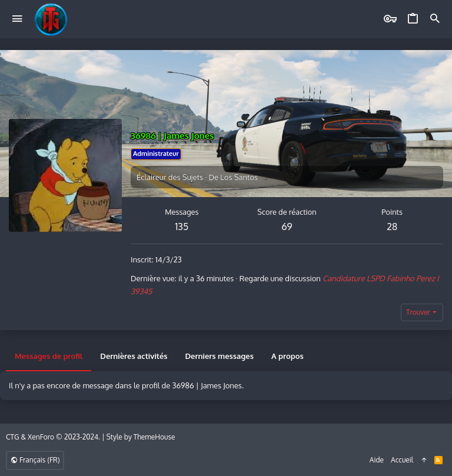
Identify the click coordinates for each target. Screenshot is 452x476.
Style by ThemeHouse (141, 437)
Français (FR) (35, 460)
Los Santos (239, 177)
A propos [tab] (288, 356)
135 (182, 227)
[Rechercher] (435, 19)
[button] (17, 19)
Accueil (402, 460)
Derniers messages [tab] (220, 356)
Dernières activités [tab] (134, 356)
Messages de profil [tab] (49, 356)
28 (392, 227)
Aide (377, 460)
